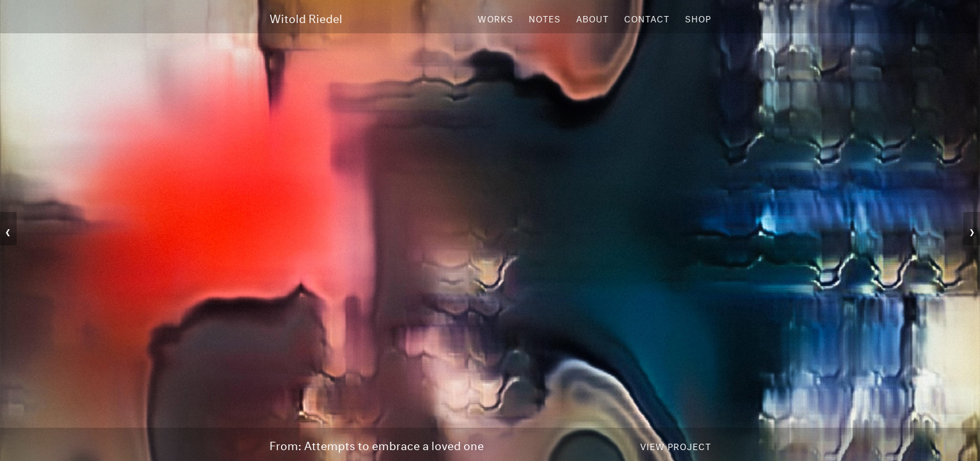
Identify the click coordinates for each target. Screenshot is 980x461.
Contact (647, 18)
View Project (676, 446)
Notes (545, 18)
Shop (698, 18)
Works (495, 18)
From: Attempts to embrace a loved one (377, 444)
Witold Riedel (306, 17)
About (592, 18)
